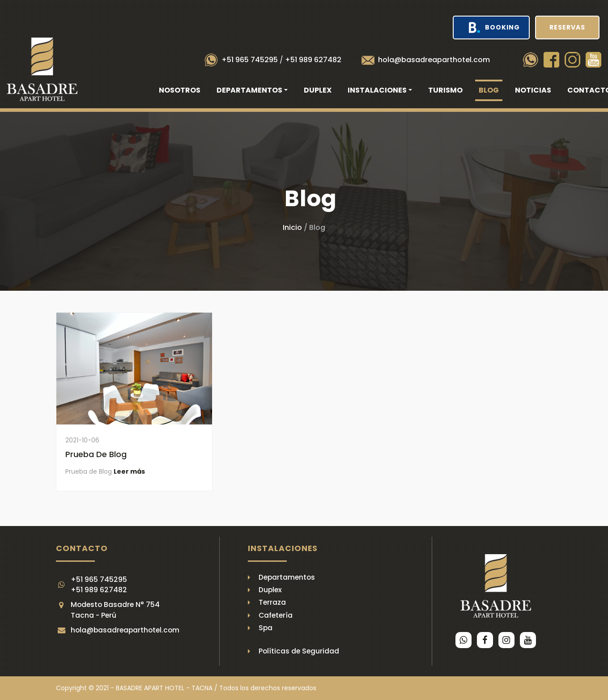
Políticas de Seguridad (299, 651)
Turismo (445, 90)
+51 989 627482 (313, 60)
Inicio (292, 227)
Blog (489, 90)
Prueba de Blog (96, 454)
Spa (266, 628)
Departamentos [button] (249, 90)
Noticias (533, 90)
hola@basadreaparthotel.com (434, 60)
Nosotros (180, 90)
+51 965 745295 (250, 60)
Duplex (318, 90)
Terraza (272, 602)
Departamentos (287, 577)
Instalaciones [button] (377, 90)
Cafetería (276, 615)
